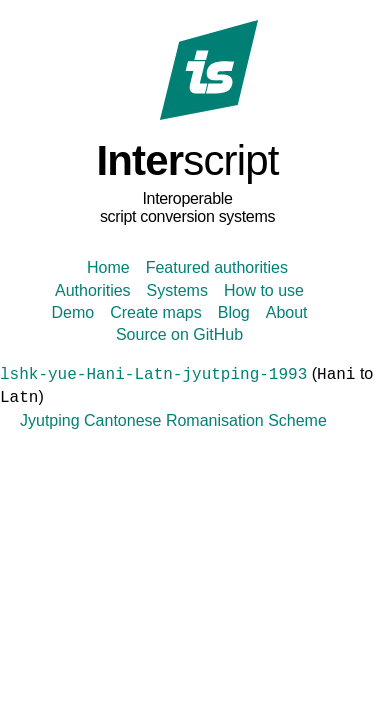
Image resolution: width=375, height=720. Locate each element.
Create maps (156, 312)
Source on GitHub (179, 334)
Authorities (93, 290)
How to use (264, 290)
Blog (234, 312)
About (287, 312)
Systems (177, 290)
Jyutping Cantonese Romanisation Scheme (173, 420)
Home (108, 267)
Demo (72, 312)
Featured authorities (217, 267)
